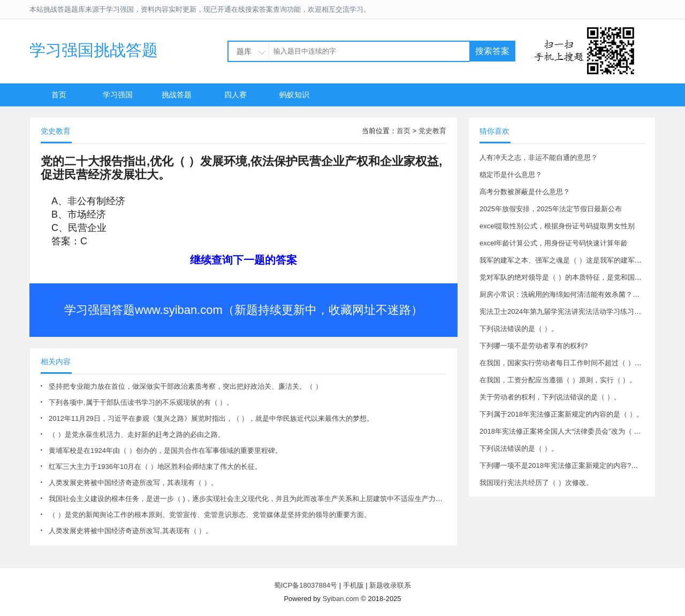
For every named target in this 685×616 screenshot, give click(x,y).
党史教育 (432, 131)
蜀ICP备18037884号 (306, 585)
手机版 (353, 585)
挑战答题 (177, 95)
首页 (59, 95)
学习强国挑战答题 (94, 50)
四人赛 (235, 95)
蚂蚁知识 (294, 95)
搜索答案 (492, 51)
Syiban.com (341, 599)
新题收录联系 (390, 585)
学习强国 (118, 95)
